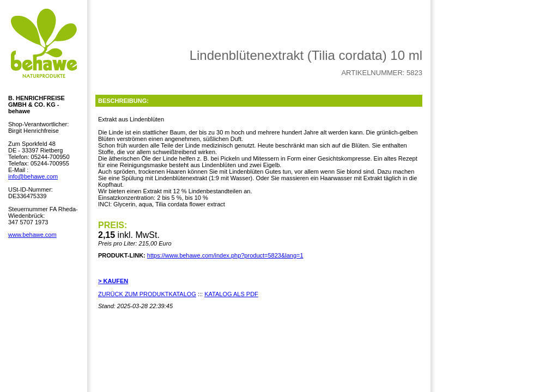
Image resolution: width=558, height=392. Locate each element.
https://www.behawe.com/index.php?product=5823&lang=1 (225, 255)
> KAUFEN (113, 281)
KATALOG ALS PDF (231, 294)
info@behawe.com (33, 176)
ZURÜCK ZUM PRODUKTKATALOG (147, 294)
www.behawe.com (32, 235)
